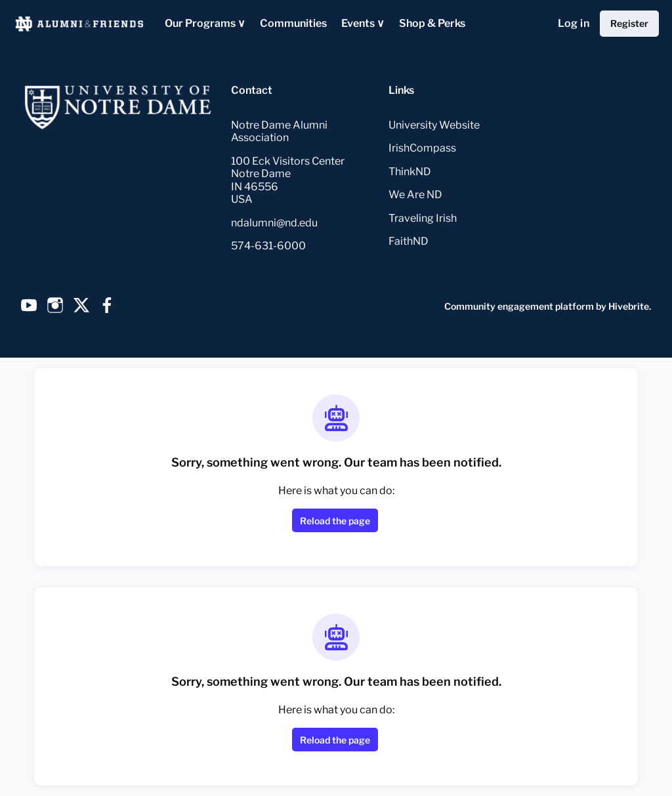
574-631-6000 (268, 246)
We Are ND (415, 195)
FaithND (409, 241)
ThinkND (410, 172)
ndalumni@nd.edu (274, 223)
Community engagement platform (519, 306)
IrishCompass (422, 148)
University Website (434, 125)
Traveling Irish (423, 218)
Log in (574, 23)
